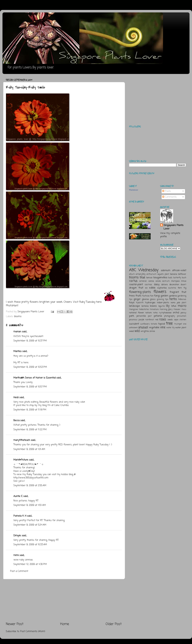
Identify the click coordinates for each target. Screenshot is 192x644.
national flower (137, 313)
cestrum (166, 281)
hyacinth (140, 303)
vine (163, 327)
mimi (16, 555)
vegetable (154, 328)
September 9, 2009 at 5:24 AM (30, 525)
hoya (132, 303)
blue (143, 277)
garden (164, 296)
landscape (134, 306)
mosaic (177, 309)
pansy (183, 313)
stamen (183, 320)
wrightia (145, 331)
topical (162, 324)
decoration (174, 285)
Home (65, 624)
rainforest (150, 320)
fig (185, 288)
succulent (134, 324)
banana (174, 274)
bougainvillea (160, 278)
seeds (170, 320)
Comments (169, 197)
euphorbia (162, 288)
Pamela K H (20, 516)
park (132, 316)
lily (168, 306)
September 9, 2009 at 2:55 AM (30, 486)
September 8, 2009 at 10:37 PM (30, 341)
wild (137, 331)
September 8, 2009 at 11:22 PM (30, 430)
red (157, 320)
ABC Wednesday (144, 270)
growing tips (163, 299)
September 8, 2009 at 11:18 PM (30, 410)
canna (151, 281)
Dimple (17, 536)
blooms (18, 316)
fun (152, 296)
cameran (143, 281)
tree (169, 323)
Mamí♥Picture (21, 460)
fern (180, 288)
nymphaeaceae (165, 313)
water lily (170, 328)
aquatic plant (163, 274)
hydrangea (150, 303)
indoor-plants (163, 303)
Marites (17, 351)
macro (182, 306)
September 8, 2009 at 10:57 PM (30, 387)
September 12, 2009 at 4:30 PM (30, 564)
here (26, 363)
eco (146, 288)
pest (150, 316)
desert (183, 285)
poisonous (133, 320)
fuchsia (146, 296)
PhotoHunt (12, 306)
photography (170, 316)
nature (148, 313)
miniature (154, 310)
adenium (166, 270)
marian (17, 332)
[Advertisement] (64, 600)
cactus (133, 281)
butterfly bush (180, 278)
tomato (154, 324)
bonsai (149, 278)
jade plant (182, 303)
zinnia (152, 331)
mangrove (133, 310)
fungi (157, 296)
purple (141, 320)
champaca (175, 281)
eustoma (172, 288)
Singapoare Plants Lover (173, 227)
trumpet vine (180, 324)
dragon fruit (136, 288)
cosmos (148, 285)
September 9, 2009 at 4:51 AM (30, 505)
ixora (173, 303)
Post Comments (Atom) (33, 631)
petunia (158, 316)
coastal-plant (136, 285)
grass (153, 299)
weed (131, 331)
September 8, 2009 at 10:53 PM (30, 367)
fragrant (174, 292)
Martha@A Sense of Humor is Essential (35, 378)
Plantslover (134, 190)
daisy (157, 285)
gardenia (173, 296)
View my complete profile (170, 235)
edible (152, 288)
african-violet (179, 270)
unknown (133, 328)
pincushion (182, 316)
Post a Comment (19, 571)
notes (155, 313)
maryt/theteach (22, 440)
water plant (181, 328)
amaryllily (141, 274)
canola (158, 281)
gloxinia (145, 299)
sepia (176, 320)
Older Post (114, 624)
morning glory (166, 310)
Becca (16, 421)
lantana (145, 306)
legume (162, 306)
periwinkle (141, 316)
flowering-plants (140, 292)
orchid (176, 313)
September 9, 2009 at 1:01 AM (29, 449)
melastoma (144, 310)
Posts (167, 191)
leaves (153, 306)
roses (163, 319)
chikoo (184, 281)
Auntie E (18, 496)
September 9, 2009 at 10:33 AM (30, 545)
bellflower (182, 274)
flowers (160, 292)
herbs (173, 299)
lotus (174, 306)
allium (132, 274)
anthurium (151, 274)
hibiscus (182, 299)
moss (184, 310)
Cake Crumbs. (62, 405)
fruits (138, 296)
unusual (143, 327)
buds (170, 278)
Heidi (16, 398)
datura (165, 285)
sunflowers (145, 324)
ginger (137, 299)
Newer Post (15, 624)
